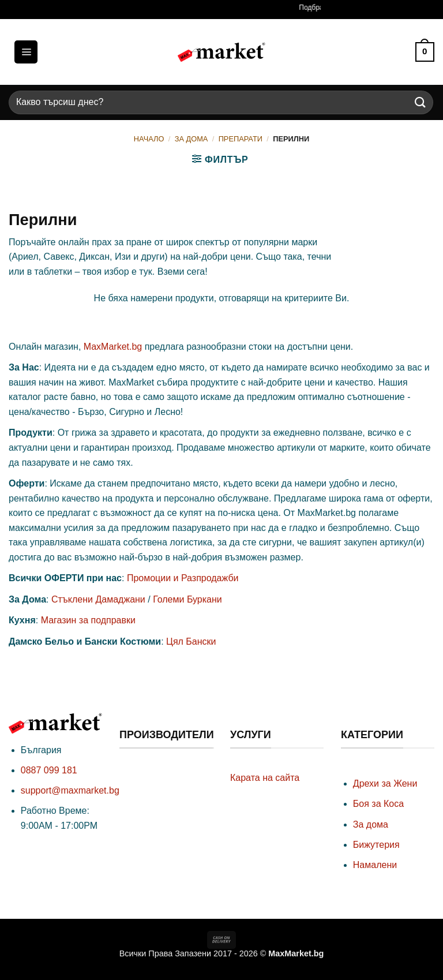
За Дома (192, 139)
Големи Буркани (187, 599)
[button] (26, 52)
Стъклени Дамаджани (98, 599)
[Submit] (421, 102)
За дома (371, 824)
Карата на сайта (265, 778)
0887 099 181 (49, 770)
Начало (149, 139)
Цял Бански (191, 642)
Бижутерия (376, 845)
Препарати (241, 139)
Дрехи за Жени (385, 783)
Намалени (375, 865)
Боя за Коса (378, 804)
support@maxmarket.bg (70, 790)
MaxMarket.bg (113, 347)
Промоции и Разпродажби (183, 578)
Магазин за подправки (88, 620)
